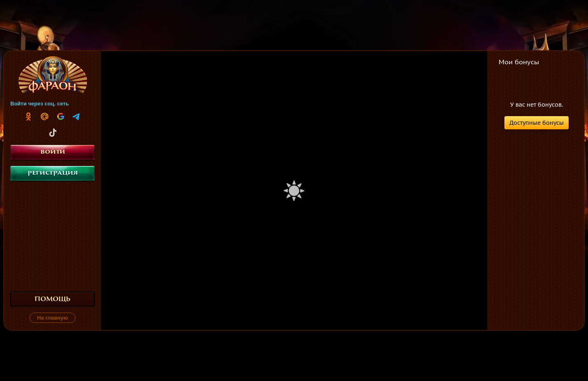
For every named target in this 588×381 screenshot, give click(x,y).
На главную (52, 318)
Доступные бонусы (537, 123)
